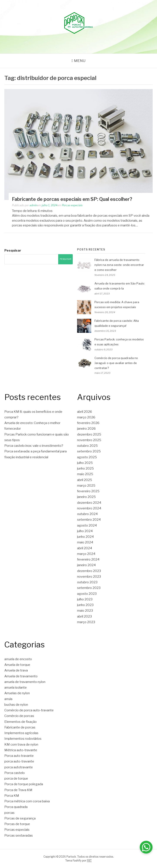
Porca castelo (15, 773)
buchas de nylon (16, 705)
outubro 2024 (87, 514)
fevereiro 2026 (88, 423)
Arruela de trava (16, 670)
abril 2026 (85, 412)
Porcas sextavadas (19, 835)
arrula (8, 699)
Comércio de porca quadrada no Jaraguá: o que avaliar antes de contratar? (116, 363)
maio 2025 (85, 474)
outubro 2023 (87, 582)
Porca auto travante (19, 756)
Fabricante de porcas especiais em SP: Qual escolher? (72, 199)
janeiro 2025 (86, 497)
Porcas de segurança (20, 818)
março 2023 (86, 622)
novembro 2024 (89, 508)
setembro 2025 (89, 451)
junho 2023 (85, 605)
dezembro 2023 (89, 571)
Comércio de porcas (19, 716)
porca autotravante (19, 767)
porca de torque (16, 779)
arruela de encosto (18, 659)
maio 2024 (85, 542)
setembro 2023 (89, 588)
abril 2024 (85, 548)
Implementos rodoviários (23, 739)
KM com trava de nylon (21, 744)
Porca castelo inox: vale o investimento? (34, 446)
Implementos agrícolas (21, 733)
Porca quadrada (16, 807)
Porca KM (12, 796)
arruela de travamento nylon (25, 682)
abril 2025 (85, 480)
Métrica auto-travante (21, 750)
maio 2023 (85, 611)
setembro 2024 (89, 520)
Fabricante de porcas (20, 727)
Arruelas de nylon (17, 693)
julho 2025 (85, 463)
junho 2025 (85, 468)
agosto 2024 (87, 525)
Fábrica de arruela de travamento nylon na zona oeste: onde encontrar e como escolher (119, 265)
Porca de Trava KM (18, 790)
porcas (9, 813)
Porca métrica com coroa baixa (27, 801)
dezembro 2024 (89, 503)
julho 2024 (85, 531)
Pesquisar (13, 250)
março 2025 (86, 486)
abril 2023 (84, 616)
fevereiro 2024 (88, 559)
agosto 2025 (87, 457)
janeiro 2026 (86, 429)
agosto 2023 (87, 594)
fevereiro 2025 (88, 491)
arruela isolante (16, 688)
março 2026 (86, 417)
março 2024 (86, 554)
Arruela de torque (17, 665)
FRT (89, 861)
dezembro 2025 (89, 434)
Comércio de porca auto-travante (29, 710)
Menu (80, 61)
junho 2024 (85, 537)
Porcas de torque (17, 824)
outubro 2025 (87, 446)
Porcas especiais (72, 205)
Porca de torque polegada (24, 784)
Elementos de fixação (21, 722)
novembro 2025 (89, 440)
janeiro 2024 (86, 565)
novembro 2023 (89, 577)
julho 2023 (85, 599)
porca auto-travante (19, 761)
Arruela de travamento (21, 676)
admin (33, 205)
